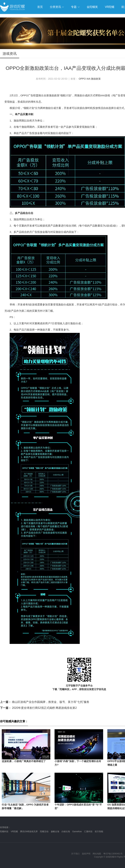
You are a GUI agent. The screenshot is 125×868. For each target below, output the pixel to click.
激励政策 (96, 79)
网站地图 (97, 854)
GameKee (77, 832)
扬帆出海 (55, 832)
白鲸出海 (66, 832)
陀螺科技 (4, 832)
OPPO (82, 79)
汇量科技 (88, 832)
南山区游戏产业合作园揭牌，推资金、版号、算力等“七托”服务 (45, 702)
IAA (88, 79)
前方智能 (99, 832)
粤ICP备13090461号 (113, 854)
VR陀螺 (14, 832)
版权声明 (86, 854)
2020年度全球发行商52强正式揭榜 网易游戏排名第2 (38, 708)
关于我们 (75, 854)
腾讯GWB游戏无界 (29, 832)
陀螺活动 (44, 832)
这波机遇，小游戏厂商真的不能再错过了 (24, 761)
